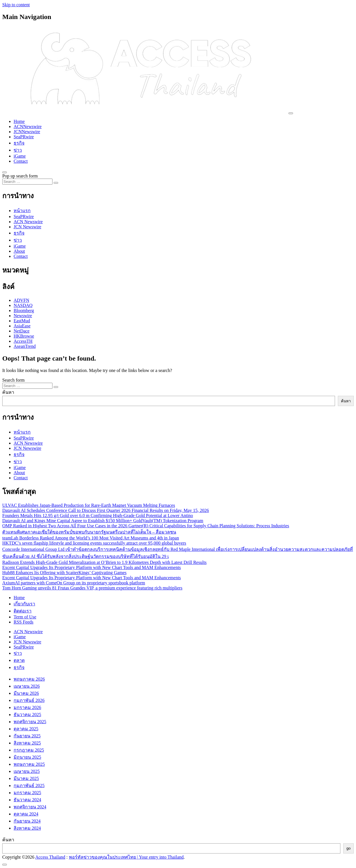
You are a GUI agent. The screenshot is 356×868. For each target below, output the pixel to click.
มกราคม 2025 (27, 793)
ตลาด (19, 660)
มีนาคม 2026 (26, 693)
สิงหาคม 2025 (27, 743)
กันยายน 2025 (27, 736)
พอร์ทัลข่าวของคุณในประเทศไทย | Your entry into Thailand (126, 857)
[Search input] (27, 182)
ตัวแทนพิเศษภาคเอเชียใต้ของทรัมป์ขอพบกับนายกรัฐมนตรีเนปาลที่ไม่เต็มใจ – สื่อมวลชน (89, 532)
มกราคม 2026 (27, 707)
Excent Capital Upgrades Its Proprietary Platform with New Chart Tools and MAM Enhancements (92, 567)
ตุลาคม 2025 (26, 729)
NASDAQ (23, 305)
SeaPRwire (24, 137)
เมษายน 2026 (27, 686)
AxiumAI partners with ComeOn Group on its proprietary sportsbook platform (74, 583)
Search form (13, 380)
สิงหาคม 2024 (27, 828)
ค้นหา (8, 392)
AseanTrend (25, 346)
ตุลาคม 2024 (26, 814)
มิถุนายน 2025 (27, 757)
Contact (21, 161)
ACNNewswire (28, 126)
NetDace (22, 331)
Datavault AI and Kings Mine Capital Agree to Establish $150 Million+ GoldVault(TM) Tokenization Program (103, 521)
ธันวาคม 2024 (27, 800)
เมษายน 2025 (27, 771)
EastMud (22, 321)
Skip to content (16, 5)
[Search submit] (56, 183)
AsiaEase (22, 326)
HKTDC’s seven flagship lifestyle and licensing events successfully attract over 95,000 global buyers (94, 543)
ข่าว (18, 150)
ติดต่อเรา (23, 611)
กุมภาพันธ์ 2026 (29, 700)
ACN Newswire (28, 222)
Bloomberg (24, 310)
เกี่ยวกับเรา (24, 604)
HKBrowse (24, 336)
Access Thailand (50, 857)
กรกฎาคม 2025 (29, 750)
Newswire (23, 316)
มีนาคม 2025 (26, 778)
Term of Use (25, 617)
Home (19, 121)
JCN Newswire (27, 227)
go (348, 848)
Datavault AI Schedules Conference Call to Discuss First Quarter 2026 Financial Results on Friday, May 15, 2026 (106, 510)
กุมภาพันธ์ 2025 (29, 786)
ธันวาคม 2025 (27, 715)
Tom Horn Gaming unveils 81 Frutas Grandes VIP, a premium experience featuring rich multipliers (92, 588)
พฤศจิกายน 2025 (30, 722)
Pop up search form (20, 176)
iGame (20, 156)
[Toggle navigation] (291, 113)
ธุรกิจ (19, 143)
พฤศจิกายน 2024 (30, 807)
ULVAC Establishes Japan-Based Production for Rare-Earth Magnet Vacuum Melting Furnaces (89, 505)
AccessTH (23, 341)
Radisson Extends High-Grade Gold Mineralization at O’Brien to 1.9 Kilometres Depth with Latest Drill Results (104, 562)
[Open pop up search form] (5, 172)
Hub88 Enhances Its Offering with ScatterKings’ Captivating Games (64, 573)
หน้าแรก (22, 211)
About (19, 251)
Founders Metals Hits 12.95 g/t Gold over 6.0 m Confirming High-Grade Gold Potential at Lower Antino (98, 515)
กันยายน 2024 (27, 821)
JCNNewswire (27, 132)
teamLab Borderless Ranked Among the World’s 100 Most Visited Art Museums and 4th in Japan (91, 538)
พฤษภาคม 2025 (29, 764)
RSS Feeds (24, 622)
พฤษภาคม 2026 (29, 679)
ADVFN (21, 300)
